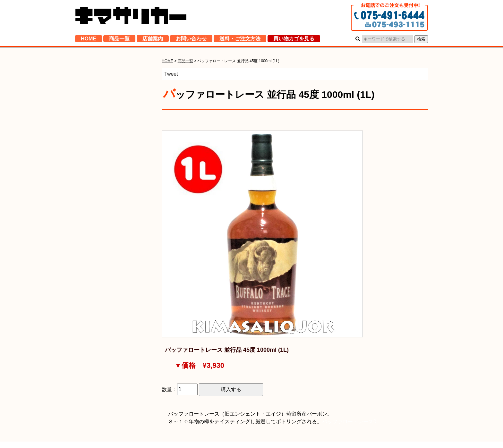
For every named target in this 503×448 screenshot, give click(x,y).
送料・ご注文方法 (240, 40)
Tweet (171, 74)
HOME (89, 40)
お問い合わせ (191, 40)
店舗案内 (153, 40)
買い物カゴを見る (294, 40)
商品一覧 (119, 40)
